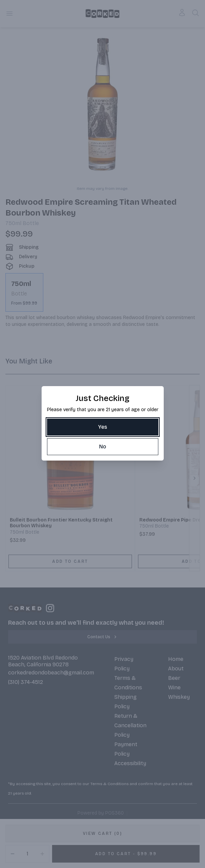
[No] (103, 447)
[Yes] (103, 427)
